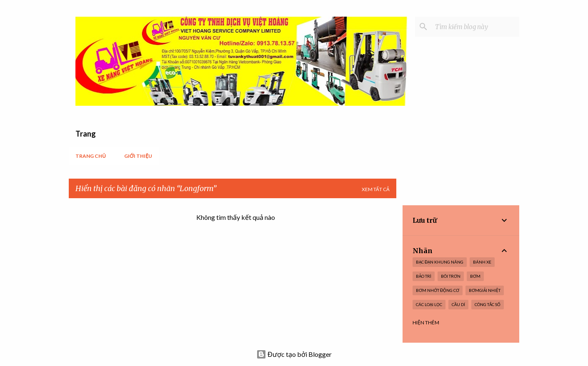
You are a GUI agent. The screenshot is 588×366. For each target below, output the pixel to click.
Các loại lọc (429, 304)
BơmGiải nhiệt (485, 290)
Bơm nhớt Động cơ (438, 290)
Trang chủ (91, 156)
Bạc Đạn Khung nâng (440, 262)
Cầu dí (458, 304)
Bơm (475, 276)
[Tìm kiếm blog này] (475, 27)
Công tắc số (488, 304)
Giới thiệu (138, 156)
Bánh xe (482, 262)
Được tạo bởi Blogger (294, 354)
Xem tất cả (376, 189)
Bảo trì (424, 276)
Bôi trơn (451, 276)
